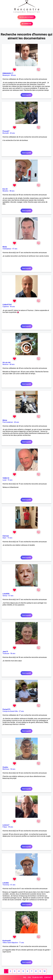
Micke (5, 247)
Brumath (6, 133)
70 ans (10, 480)
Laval (4, 480)
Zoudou (5, 767)
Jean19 (5, 652)
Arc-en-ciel (6, 362)
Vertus (5, 596)
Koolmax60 (7, 941)
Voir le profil (26, 95)
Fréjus (5, 827)
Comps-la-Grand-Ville (10, 711)
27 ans (21, 711)
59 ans (11, 827)
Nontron (5, 364)
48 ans (13, 75)
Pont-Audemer (8, 422)
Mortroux (6, 769)
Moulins (5, 191)
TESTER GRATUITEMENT (26, 17)
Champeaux (7, 249)
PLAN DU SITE (38, 977)
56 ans (13, 653)
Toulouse (6, 653)
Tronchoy (6, 885)
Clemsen (6, 536)
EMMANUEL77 (8, 73)
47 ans (15, 249)
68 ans (12, 364)
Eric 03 (5, 189)
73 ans (10, 538)
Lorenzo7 (6, 825)
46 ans (12, 307)
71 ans (21, 943)
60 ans (17, 422)
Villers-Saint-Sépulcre (10, 943)
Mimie (5, 420)
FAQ (25, 977)
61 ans (13, 885)
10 (44, 971)
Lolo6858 (6, 594)
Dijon (4, 538)
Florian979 (6, 709)
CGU (29, 977)
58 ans (12, 191)
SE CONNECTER (26, 24)
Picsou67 (6, 131)
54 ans (13, 769)
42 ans (12, 133)
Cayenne (6, 307)
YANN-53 (6, 478)
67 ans (11, 596)
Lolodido (6, 883)
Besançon (6, 75)
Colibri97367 (7, 305)
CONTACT (48, 977)
